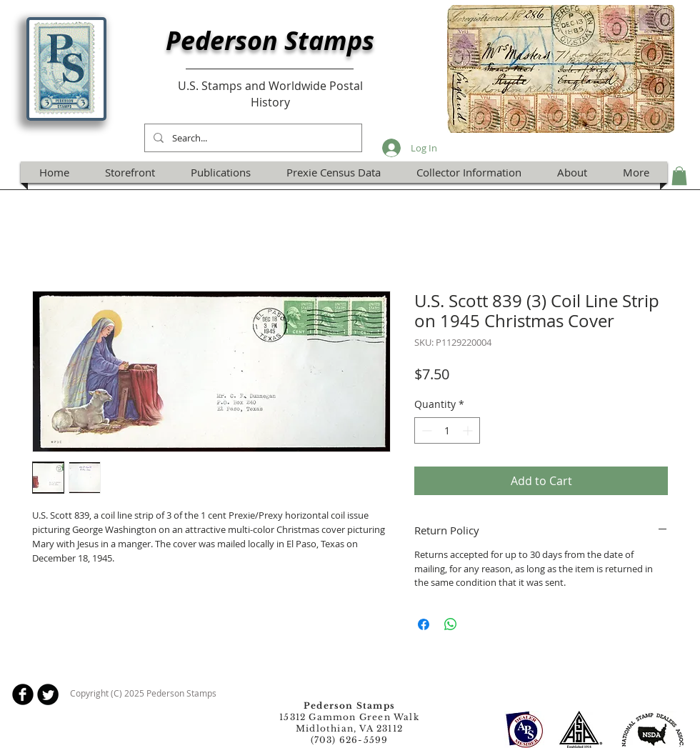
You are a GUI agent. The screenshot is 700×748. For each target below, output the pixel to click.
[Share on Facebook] (424, 624)
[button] (679, 176)
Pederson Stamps (270, 40)
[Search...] (252, 138)
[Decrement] (425, 430)
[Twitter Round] (48, 694)
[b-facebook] (23, 694)
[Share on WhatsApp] (451, 624)
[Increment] (469, 430)
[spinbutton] (447, 430)
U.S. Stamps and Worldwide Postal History (270, 94)
